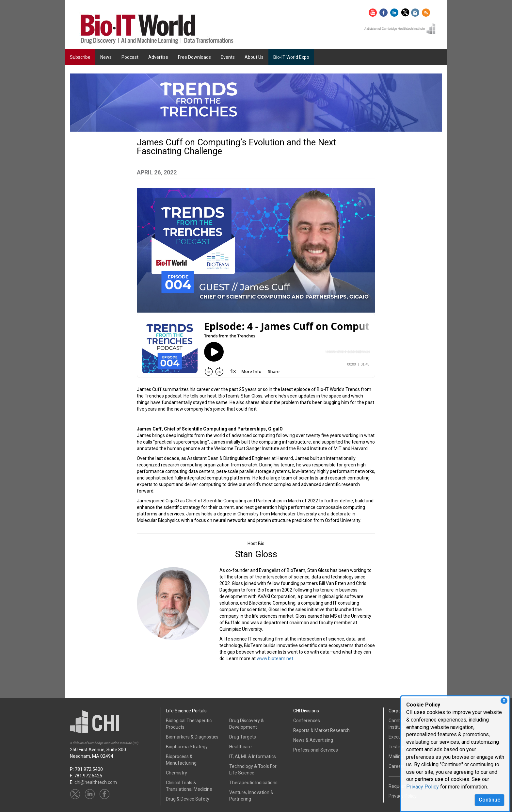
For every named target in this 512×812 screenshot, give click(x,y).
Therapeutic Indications (253, 783)
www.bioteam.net (275, 658)
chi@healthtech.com (96, 782)
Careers (397, 766)
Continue (489, 800)
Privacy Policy (423, 787)
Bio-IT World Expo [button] (291, 57)
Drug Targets (243, 737)
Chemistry (176, 773)
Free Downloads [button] (194, 57)
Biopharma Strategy (187, 747)
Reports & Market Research (321, 730)
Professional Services (316, 750)
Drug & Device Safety (188, 799)
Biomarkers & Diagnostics (192, 737)
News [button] (106, 57)
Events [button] (228, 57)
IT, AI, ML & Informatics (253, 756)
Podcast (130, 57)
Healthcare (240, 747)
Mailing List (400, 756)
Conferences (307, 721)
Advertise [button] (158, 57)
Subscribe (80, 57)
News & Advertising (313, 740)
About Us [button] (254, 57)
